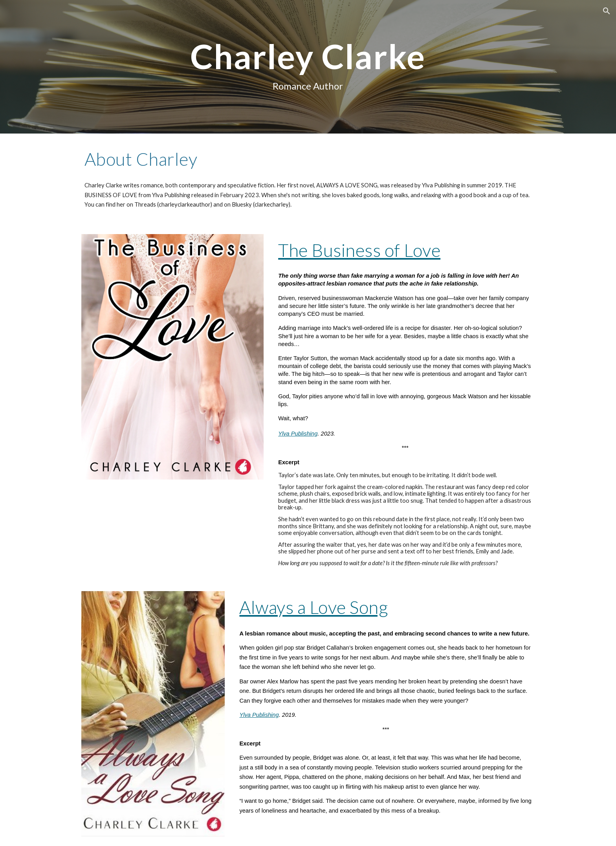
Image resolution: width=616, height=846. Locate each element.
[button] (607, 11)
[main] (308, 67)
